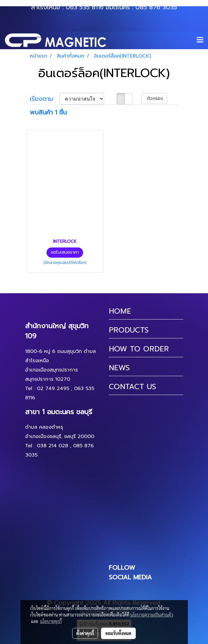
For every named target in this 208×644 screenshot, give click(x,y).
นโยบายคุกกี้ (51, 621)
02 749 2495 (53, 389)
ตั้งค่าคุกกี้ (85, 633)
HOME (120, 311)
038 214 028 (53, 446)
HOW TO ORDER (139, 349)
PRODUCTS (129, 330)
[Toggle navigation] (200, 40)
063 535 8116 (85, 7)
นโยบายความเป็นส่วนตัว (152, 615)
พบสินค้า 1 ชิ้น (48, 112)
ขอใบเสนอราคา (65, 252)
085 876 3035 (156, 7)
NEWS (119, 368)
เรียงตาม (45, 99)
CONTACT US (133, 387)
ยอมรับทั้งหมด (118, 633)
